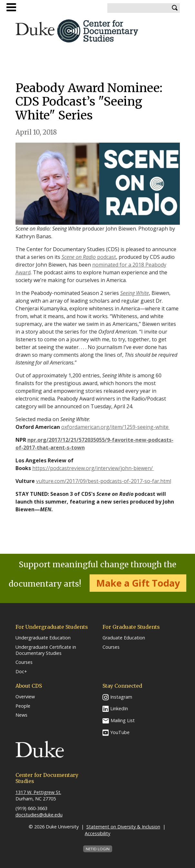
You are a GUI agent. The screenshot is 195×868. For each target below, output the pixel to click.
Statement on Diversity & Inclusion (123, 827)
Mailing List (123, 720)
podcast (89, 257)
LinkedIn (119, 708)
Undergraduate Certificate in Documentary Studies (46, 650)
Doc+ (21, 672)
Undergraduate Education (43, 638)
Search (175, 8)
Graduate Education (124, 638)
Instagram (121, 697)
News (21, 715)
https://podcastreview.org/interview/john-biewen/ (93, 468)
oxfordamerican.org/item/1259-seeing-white (116, 427)
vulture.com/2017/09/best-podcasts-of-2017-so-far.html (104, 481)
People (23, 706)
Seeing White (135, 293)
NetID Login (98, 849)
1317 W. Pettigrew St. (38, 792)
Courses (24, 662)
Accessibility (97, 833)
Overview (25, 697)
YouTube (120, 732)
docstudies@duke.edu (39, 815)
